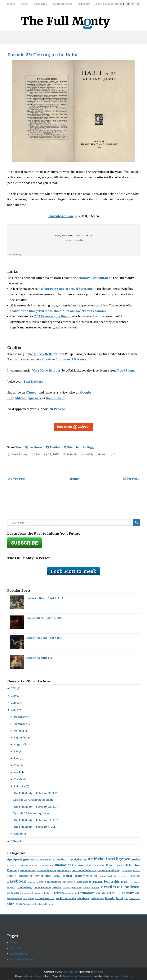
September (21, 737)
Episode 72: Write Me (39, 658)
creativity (127, 871)
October (19, 731)
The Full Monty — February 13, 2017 (36, 820)
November (20, 724)
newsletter (112, 887)
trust (120, 898)
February (20, 786)
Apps (85, 860)
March (18, 779)
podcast (100, 454)
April (17, 772)
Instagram (82, 882)
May (17, 765)
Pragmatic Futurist (43, 893)
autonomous (64, 865)
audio (136, 859)
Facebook (34, 447)
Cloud (119, 865)
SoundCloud (55, 398)
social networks (66, 898)
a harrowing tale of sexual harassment (68, 289)
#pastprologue (18, 859)
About (24, 4)
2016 (14, 841)
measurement (42, 887)
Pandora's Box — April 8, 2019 (44, 598)
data (57, 876)
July (16, 751)
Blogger (98, 972)
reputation (101, 893)
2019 (14, 696)
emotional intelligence (114, 876)
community (64, 870)
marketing (24, 887)
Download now (61, 216)
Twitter (53, 447)
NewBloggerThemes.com (78, 976)
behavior (73, 454)
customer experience (35, 876)
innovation (69, 882)
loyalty (11, 887)
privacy (59, 893)
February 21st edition (92, 278)
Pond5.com (126, 370)
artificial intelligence (109, 859)
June (17, 758)
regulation (71, 893)
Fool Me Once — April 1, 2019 (44, 618)
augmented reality (18, 865)
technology (97, 898)
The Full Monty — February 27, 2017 (36, 793)
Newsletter (16, 948)
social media (45, 898)
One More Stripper (47, 370)
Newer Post (17, 479)
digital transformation (80, 876)
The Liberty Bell (39, 354)
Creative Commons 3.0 (59, 359)
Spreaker (35, 398)
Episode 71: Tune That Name (44, 638)
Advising (84, 4)
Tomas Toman (34, 976)
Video (22, 904)
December (20, 717)
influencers (54, 882)
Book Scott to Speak (109, 4)
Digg (88, 447)
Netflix (86, 888)
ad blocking (46, 860)
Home (11, 4)
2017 (14, 710)
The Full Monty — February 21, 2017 (36, 807)
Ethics (135, 876)
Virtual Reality (35, 904)
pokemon (27, 893)
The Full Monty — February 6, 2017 (35, 827)
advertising (61, 859)
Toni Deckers (33, 381)
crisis (136, 870)
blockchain (92, 865)
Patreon (60, 409)
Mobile (67, 888)
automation (48, 865)
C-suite (111, 865)
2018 (14, 703)
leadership (87, 454)
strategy (83, 898)
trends (110, 898)
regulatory (86, 893)
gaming (31, 882)
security (128, 893)
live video (134, 882)
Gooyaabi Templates (120, 976)
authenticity (35, 865)
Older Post (131, 479)
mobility (77, 887)
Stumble (71, 447)
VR (45, 904)
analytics (76, 859)
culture (12, 876)
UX (16, 904)
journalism (96, 882)
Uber (11, 904)
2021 (14, 688)
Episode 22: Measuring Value (31, 813)
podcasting (14, 893)
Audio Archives (63, 4)
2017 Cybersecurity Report (52, 316)
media (57, 887)
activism (34, 860)
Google (41, 882)
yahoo (51, 904)
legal (124, 882)
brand (102, 865)
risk (120, 893)
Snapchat (29, 898)
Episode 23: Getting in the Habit (43, 55)
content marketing (109, 870)
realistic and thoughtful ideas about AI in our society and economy (58, 311)
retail (113, 893)
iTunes (31, 392)
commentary (28, 870)
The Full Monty (71, 972)
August (18, 744)
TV (126, 898)
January (19, 834)
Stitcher (21, 398)
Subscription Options (22, 959)
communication (46, 870)
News (95, 887)
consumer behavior (84, 870)
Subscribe (41, 4)
